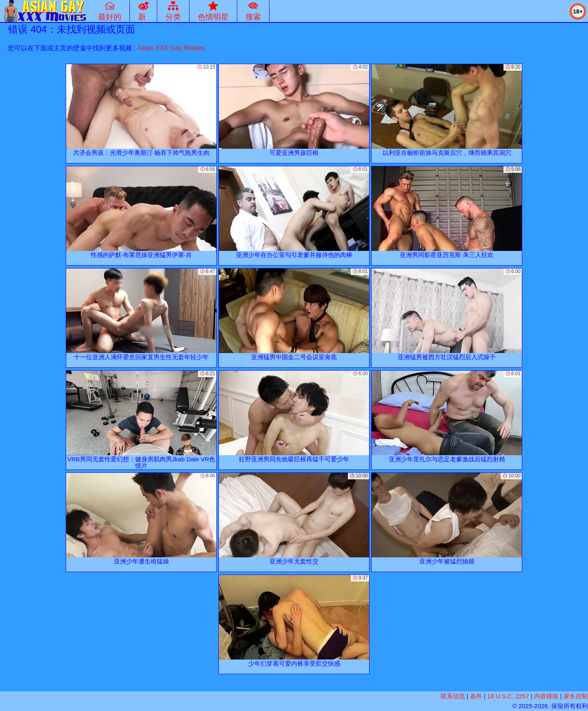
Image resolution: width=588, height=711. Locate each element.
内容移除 (546, 696)
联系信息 (453, 696)
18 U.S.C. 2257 (508, 696)
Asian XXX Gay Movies (171, 48)
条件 (476, 696)
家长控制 (576, 696)
